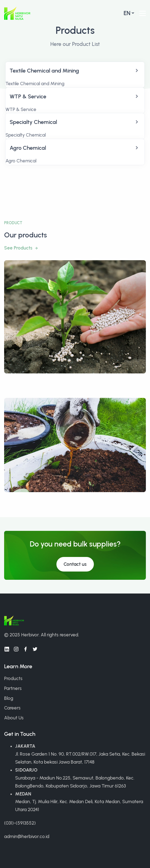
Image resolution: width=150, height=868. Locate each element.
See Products (19, 248)
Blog (9, 698)
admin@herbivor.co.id (27, 836)
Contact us (75, 564)
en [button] (127, 13)
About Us (14, 718)
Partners (13, 688)
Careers (12, 708)
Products (13, 678)
